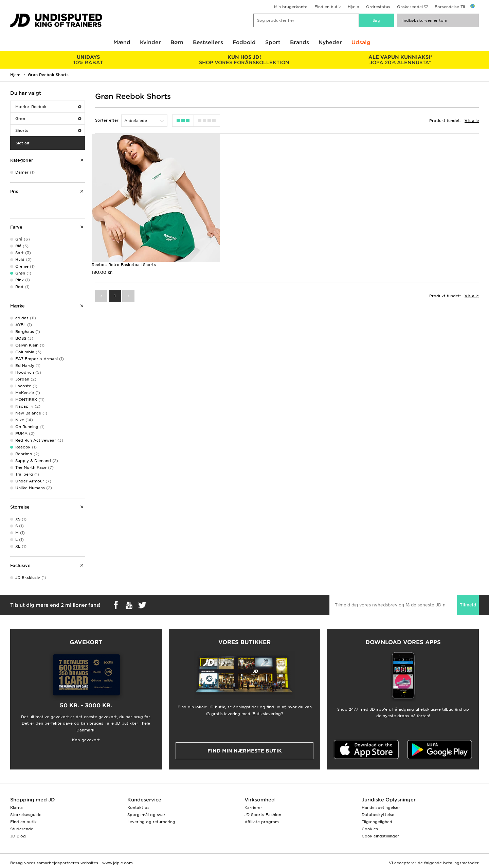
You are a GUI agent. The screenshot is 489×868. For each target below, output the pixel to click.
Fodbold (244, 42)
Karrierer (253, 808)
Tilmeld (468, 605)
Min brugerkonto (291, 7)
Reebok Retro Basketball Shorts (124, 264)
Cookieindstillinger (380, 836)
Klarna (16, 808)
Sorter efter (107, 120)
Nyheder (330, 42)
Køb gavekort (86, 740)
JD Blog (18, 836)
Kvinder (150, 42)
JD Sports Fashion (263, 815)
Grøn (48, 119)
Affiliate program (262, 822)
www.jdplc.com (117, 863)
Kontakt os (138, 808)
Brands (300, 42)
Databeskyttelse (378, 815)
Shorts (48, 130)
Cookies (370, 829)
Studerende (22, 829)
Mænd (122, 42)
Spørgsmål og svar (146, 815)
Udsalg (361, 42)
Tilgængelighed (377, 822)
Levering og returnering (151, 822)
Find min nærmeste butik (245, 751)
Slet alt (23, 143)
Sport (273, 42)
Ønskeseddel (410, 7)
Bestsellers (208, 42)
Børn (177, 42)
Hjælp (354, 7)
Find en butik (328, 7)
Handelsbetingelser (381, 808)
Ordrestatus (378, 7)
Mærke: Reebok (48, 107)
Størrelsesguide (26, 815)
